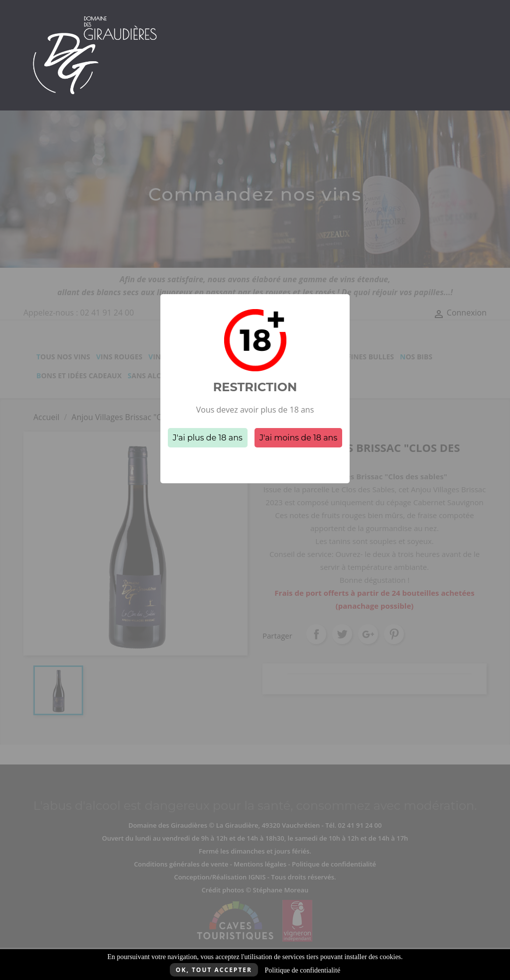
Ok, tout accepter (214, 970)
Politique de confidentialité (302, 970)
